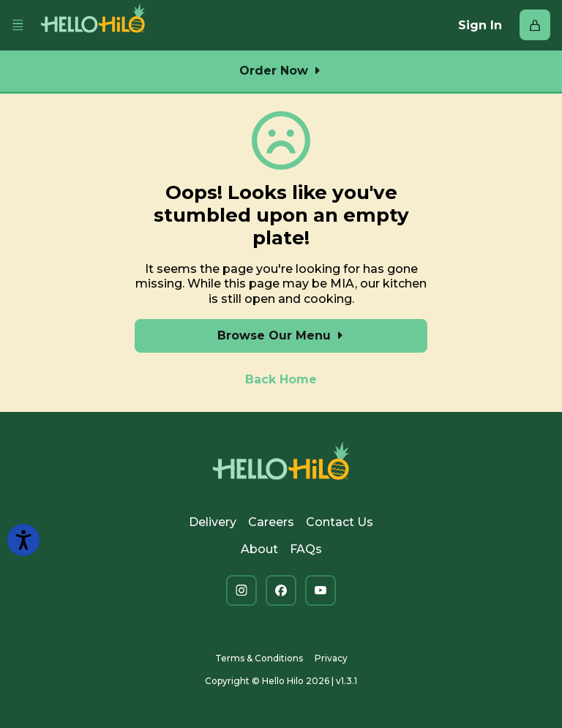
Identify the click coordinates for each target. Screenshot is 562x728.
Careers (271, 522)
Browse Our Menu (281, 335)
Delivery (213, 522)
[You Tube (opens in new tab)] (321, 590)
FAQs (306, 549)
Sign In (480, 26)
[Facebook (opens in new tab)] (281, 590)
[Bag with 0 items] (535, 25)
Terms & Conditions (259, 658)
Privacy (331, 658)
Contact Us (340, 522)
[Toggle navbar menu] (18, 25)
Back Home (281, 379)
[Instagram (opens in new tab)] (241, 590)
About (259, 549)
